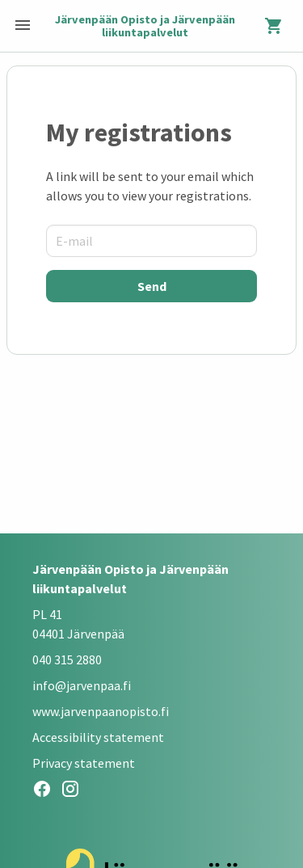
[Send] (151, 286)
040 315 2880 (67, 659)
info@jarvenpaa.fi (82, 685)
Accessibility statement (98, 737)
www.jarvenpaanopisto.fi (101, 711)
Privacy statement (84, 763)
